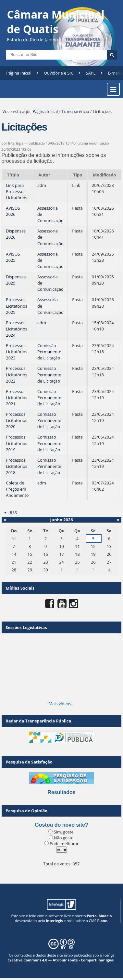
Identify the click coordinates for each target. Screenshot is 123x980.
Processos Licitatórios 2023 (16, 352)
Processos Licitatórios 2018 (16, 466)
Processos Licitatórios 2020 (16, 420)
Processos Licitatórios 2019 (16, 443)
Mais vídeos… (62, 704)
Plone (102, 921)
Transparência (75, 111)
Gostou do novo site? (61, 825)
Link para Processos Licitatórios (16, 191)
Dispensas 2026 (16, 234)
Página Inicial (19, 73)
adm (42, 185)
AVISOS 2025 (13, 257)
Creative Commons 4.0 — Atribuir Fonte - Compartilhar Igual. (62, 960)
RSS (13, 512)
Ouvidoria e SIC (59, 73)
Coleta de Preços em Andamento (17, 489)
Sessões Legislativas (26, 627)
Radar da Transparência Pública (38, 721)
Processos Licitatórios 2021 (16, 398)
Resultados (61, 792)
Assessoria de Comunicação (50, 214)
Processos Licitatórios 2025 (16, 306)
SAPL (91, 73)
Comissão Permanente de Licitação (49, 352)
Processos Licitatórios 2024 (16, 329)
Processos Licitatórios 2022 (16, 374)
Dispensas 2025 (16, 280)
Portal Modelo (99, 916)
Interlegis (54, 921)
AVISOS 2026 (13, 211)
